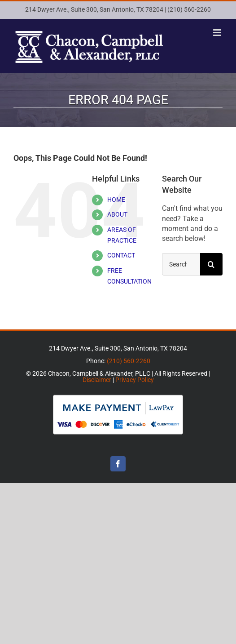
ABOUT (117, 214)
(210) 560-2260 (189, 9)
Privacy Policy (135, 380)
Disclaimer (97, 380)
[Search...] (181, 264)
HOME (116, 200)
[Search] (211, 264)
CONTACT (121, 255)
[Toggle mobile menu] (218, 33)
